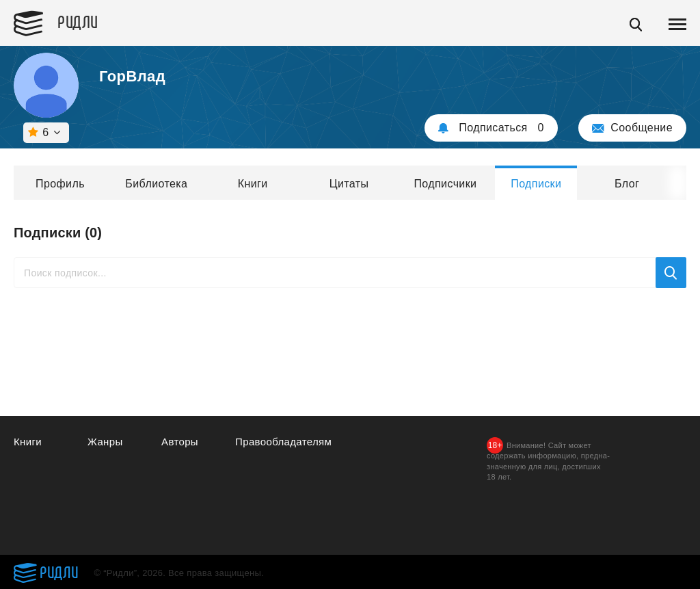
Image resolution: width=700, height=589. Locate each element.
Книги (253, 184)
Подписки (536, 184)
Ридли (78, 21)
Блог (627, 184)
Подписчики (445, 184)
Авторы (180, 442)
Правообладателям (283, 442)
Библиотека (156, 184)
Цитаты (349, 184)
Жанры (105, 442)
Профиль (60, 184)
